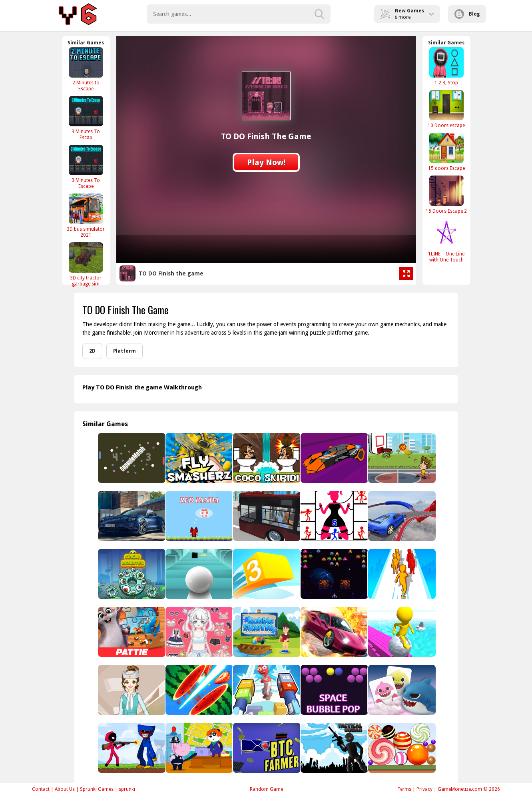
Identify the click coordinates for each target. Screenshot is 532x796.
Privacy (424, 789)
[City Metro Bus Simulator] (266, 516)
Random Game (266, 789)
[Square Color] (266, 574)
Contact (41, 789)
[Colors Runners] (401, 574)
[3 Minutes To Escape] (86, 167)
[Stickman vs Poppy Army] (131, 748)
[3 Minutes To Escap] (86, 118)
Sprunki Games (97, 789)
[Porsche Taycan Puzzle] (131, 516)
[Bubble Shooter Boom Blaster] (266, 632)
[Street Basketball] (401, 458)
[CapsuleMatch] (131, 458)
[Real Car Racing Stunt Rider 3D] (334, 632)
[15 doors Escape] (446, 152)
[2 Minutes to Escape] (86, 69)
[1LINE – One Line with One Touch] (446, 240)
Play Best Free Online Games (79, 14)
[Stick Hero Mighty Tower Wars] (334, 516)
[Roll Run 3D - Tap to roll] (401, 632)
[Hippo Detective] (198, 748)
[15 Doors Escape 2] (446, 195)
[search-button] (319, 14)
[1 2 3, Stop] (446, 66)
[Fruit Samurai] (198, 690)
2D (92, 351)
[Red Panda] (198, 516)
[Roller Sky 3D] (198, 574)
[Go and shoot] (266, 690)
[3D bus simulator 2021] (86, 215)
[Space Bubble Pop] (334, 690)
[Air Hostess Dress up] (131, 690)
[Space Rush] (334, 458)
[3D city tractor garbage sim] (86, 264)
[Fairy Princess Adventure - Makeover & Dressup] (198, 632)
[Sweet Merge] (401, 748)
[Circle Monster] (131, 574)
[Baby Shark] (401, 690)
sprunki (127, 789)
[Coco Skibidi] (266, 458)
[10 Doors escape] (446, 109)
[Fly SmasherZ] (198, 458)
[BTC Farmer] (266, 748)
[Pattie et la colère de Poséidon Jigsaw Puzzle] (131, 632)
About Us (65, 789)
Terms (404, 789)
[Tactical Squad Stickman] (334, 748)
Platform (125, 351)
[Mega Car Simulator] (401, 516)
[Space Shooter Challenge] (334, 574)
